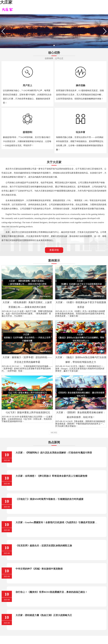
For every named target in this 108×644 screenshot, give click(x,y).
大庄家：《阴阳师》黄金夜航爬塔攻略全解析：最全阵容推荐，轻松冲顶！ (81, 415)
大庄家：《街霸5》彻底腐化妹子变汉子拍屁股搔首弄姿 (81, 305)
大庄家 (6, 2)
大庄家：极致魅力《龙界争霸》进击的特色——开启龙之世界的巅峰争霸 (27, 360)
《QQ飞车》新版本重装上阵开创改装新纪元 (27, 412)
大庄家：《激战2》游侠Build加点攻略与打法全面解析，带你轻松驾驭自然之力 (81, 360)
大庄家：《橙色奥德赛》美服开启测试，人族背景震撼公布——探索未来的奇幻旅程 (27, 305)
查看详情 (54, 250)
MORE (54, 433)
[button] (54, 45)
